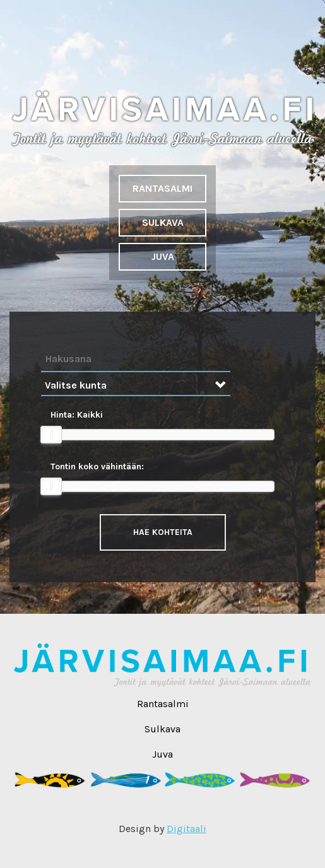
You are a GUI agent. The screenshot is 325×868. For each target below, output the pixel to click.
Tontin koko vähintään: (97, 466)
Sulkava (163, 222)
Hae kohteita (163, 532)
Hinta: (77, 415)
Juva (163, 256)
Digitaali (186, 829)
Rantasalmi (162, 188)
